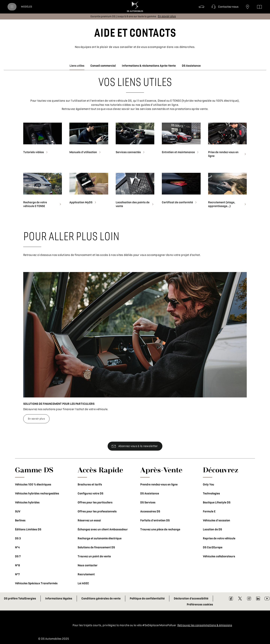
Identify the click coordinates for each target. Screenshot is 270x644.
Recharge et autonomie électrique (100, 538)
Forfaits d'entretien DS (155, 520)
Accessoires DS (150, 511)
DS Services (148, 502)
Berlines (20, 520)
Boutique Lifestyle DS (217, 502)
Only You (208, 484)
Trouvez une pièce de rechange (160, 529)
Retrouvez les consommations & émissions (205, 625)
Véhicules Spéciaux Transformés (36, 583)
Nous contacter (88, 565)
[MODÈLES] (27, 7)
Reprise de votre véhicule (219, 538)
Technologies (211, 493)
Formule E (209, 511)
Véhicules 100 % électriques (33, 484)
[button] (225, 7)
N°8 (17, 565)
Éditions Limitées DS (28, 529)
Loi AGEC (83, 583)
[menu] (12, 7)
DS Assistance (150, 493)
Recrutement (86, 574)
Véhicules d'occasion (216, 520)
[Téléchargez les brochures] (259, 7)
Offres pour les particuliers (95, 502)
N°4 (17, 547)
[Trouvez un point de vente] (247, 7)
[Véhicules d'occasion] (202, 7)
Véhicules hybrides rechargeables (37, 493)
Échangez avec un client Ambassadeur (103, 529)
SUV (18, 511)
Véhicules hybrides (27, 502)
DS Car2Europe (213, 547)
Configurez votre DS (90, 493)
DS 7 (18, 556)
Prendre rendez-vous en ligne (159, 484)
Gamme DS (34, 470)
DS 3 (18, 538)
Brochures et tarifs (90, 484)
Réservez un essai (89, 520)
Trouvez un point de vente (94, 556)
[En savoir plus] (167, 16)
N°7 (17, 574)
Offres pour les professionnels (97, 511)
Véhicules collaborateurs (219, 556)
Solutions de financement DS (96, 547)
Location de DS (212, 529)
